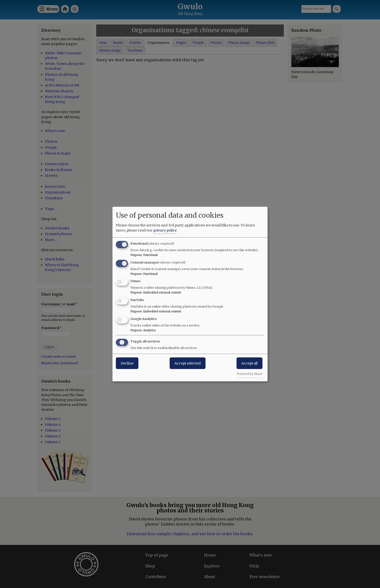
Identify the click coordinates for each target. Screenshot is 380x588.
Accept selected (188, 363)
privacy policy (165, 230)
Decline (127, 363)
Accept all (249, 363)
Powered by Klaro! (250, 374)
